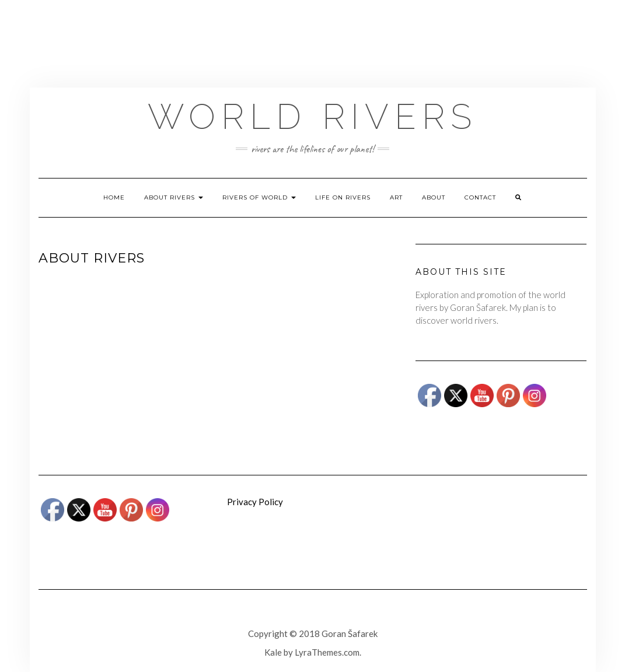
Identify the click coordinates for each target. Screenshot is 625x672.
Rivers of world (259, 197)
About (434, 197)
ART (396, 197)
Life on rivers (343, 197)
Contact (480, 197)
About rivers (174, 197)
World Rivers (312, 117)
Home (114, 197)
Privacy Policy (255, 502)
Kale (273, 652)
